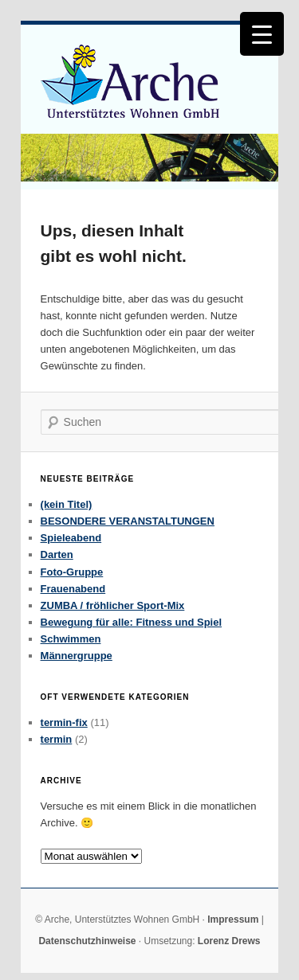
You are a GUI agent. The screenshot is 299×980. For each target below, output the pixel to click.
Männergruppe (77, 656)
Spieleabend (71, 538)
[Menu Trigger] (262, 34)
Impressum (233, 919)
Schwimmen (71, 639)
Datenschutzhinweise (87, 941)
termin (57, 739)
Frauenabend (73, 589)
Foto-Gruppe (72, 572)
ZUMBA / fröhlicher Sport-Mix (113, 605)
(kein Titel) (67, 504)
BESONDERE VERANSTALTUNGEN (128, 521)
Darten (57, 554)
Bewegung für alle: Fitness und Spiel (132, 622)
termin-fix (64, 722)
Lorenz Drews (229, 941)
